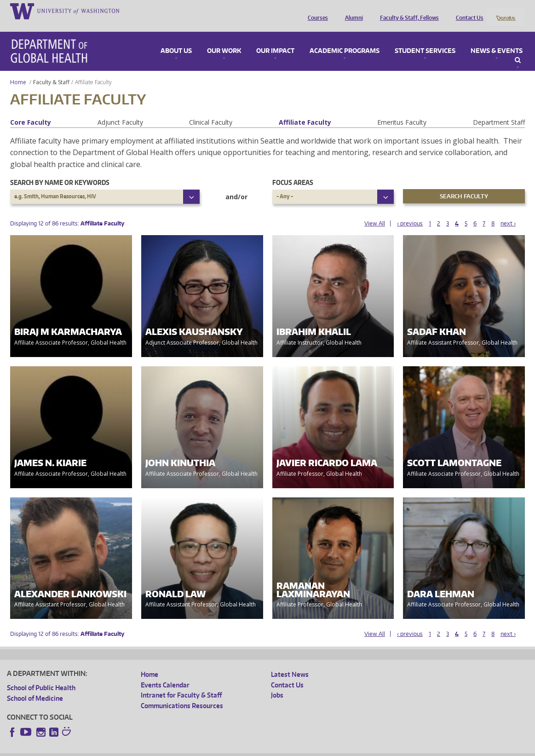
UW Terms (166, 749)
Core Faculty (31, 110)
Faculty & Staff (51, 70)
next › (508, 211)
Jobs (277, 683)
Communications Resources (182, 693)
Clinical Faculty (211, 110)
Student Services (425, 39)
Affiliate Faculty (305, 110)
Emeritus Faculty (402, 110)
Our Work (224, 39)
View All (375, 211)
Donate (505, 11)
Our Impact (275, 39)
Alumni (352, 11)
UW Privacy (129, 749)
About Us (176, 39)
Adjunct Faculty (120, 110)
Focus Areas (293, 170)
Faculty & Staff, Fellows (407, 11)
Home (18, 70)
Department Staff (499, 110)
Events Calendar (165, 672)
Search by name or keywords (60, 170)
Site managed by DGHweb (221, 749)
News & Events (497, 39)
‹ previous (410, 211)
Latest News (290, 662)
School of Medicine (35, 686)
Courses (316, 11)
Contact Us (467, 11)
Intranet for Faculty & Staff (181, 683)
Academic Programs (345, 39)
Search (518, 48)
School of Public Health (41, 676)
